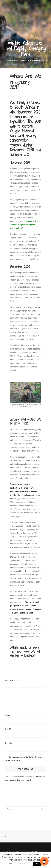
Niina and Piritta (38, 60)
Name (8, 715)
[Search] (26, 809)
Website (8, 743)
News (25, 60)
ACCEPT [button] (37, 864)
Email (8, 729)
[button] (42, 809)
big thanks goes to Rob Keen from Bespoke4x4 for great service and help (24, 225)
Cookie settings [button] (23, 864)
